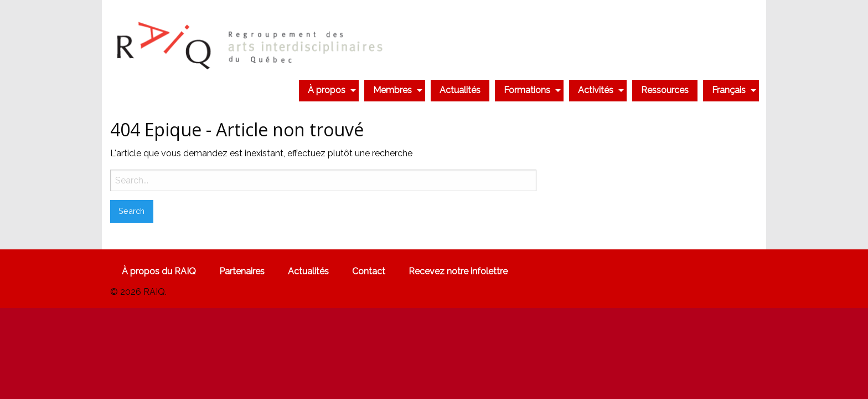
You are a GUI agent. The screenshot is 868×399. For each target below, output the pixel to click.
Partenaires (242, 271)
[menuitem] (329, 90)
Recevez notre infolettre (458, 271)
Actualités (460, 90)
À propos (327, 90)
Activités (596, 90)
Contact (369, 271)
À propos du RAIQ (159, 271)
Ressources (665, 90)
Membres (392, 90)
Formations (527, 90)
